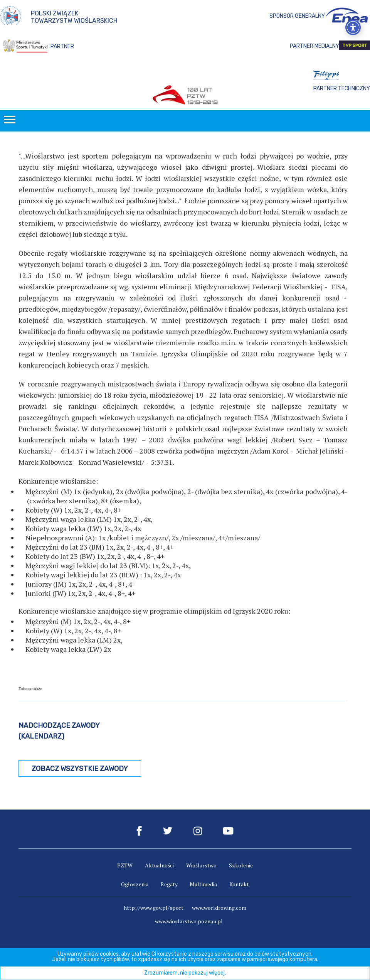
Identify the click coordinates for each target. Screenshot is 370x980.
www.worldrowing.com (219, 908)
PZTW (125, 865)
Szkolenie (241, 865)
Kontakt (239, 884)
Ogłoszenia (135, 884)
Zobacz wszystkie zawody (80, 769)
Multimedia (203, 884)
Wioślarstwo (201, 865)
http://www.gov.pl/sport (154, 908)
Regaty (169, 884)
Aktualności (159, 865)
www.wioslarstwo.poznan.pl (189, 921)
